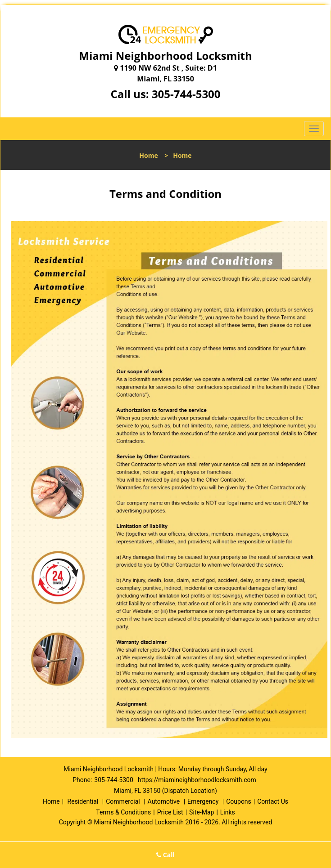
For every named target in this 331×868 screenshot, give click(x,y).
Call (165, 855)
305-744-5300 (186, 94)
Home (148, 155)
